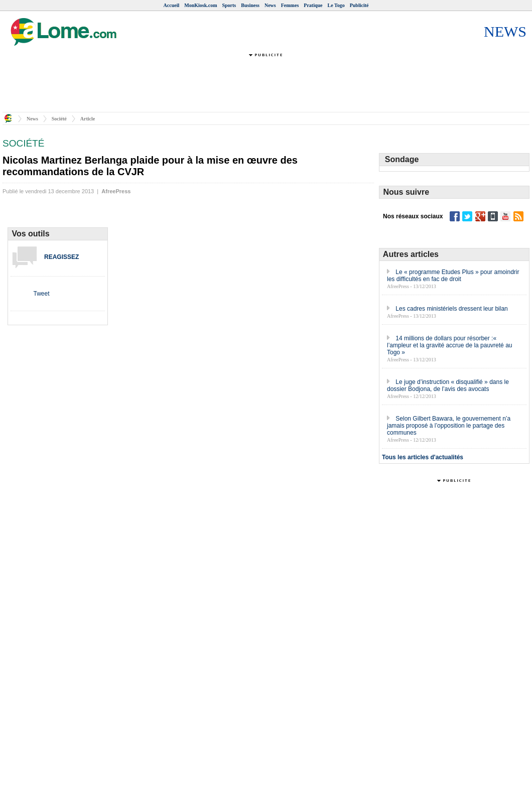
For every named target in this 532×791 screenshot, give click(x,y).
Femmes (290, 5)
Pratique (313, 5)
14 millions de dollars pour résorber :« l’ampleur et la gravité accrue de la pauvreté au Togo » (449, 345)
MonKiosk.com (201, 5)
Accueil (172, 5)
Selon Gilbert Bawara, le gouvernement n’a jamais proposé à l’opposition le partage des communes (449, 426)
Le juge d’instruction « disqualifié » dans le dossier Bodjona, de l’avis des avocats (448, 385)
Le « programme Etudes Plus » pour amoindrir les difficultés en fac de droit (453, 276)
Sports (229, 5)
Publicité (359, 5)
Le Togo (336, 5)
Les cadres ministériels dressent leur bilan (451, 309)
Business (250, 5)
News (270, 5)
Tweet (41, 294)
